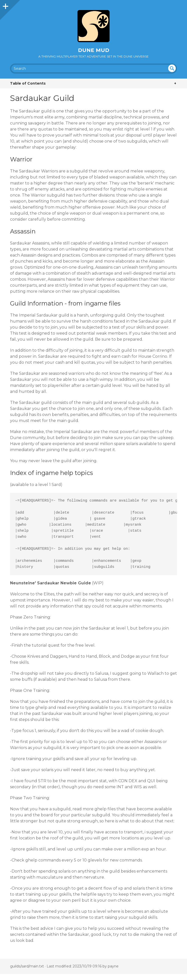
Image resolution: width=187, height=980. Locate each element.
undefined (172, 68)
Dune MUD (94, 50)
